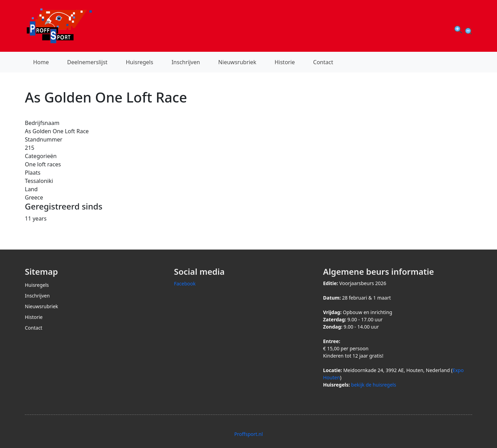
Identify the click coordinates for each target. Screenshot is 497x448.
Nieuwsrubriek (237, 62)
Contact (323, 62)
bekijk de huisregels (373, 385)
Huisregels (139, 62)
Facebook (185, 284)
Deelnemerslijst (87, 62)
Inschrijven (186, 62)
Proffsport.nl (249, 434)
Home (41, 62)
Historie (285, 62)
